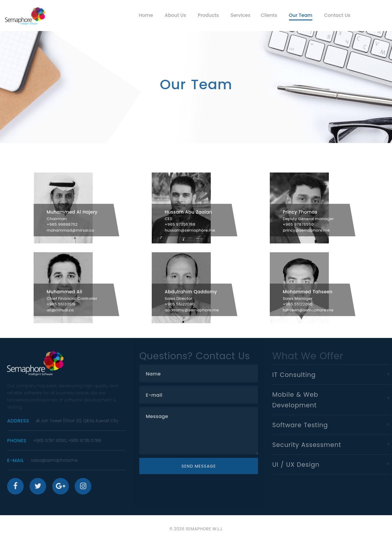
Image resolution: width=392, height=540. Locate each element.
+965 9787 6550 (53, 440)
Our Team (301, 15)
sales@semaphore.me (57, 460)
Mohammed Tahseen (308, 292)
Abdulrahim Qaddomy (191, 292)
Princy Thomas (300, 212)
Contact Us (337, 15)
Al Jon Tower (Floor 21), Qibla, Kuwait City (80, 421)
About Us (175, 15)
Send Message (203, 466)
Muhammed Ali (64, 292)
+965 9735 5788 (88, 440)
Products (208, 15)
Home (146, 15)
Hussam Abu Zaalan (188, 212)
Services (240, 15)
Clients (269, 15)
